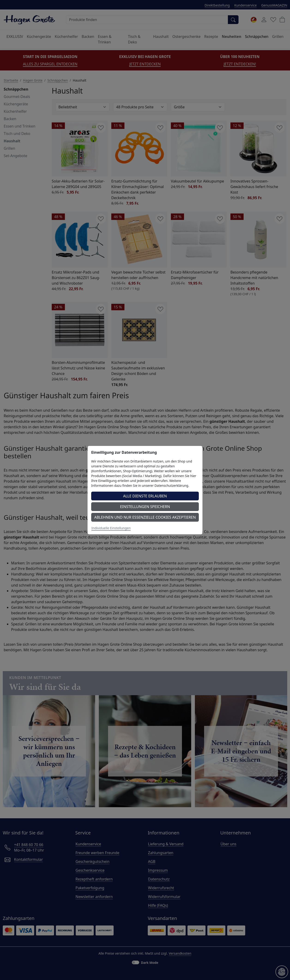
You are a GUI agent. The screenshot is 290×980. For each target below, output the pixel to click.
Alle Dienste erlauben (145, 496)
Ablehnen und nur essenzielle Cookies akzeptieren (145, 517)
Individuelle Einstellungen (111, 528)
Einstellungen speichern (145, 507)
